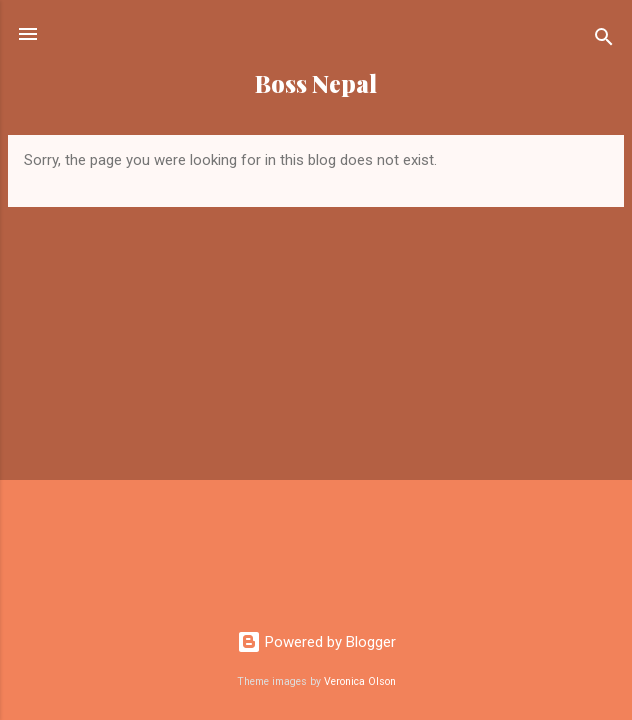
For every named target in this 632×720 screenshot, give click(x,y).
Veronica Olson (360, 681)
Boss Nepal (316, 83)
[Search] (604, 40)
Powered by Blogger (316, 642)
